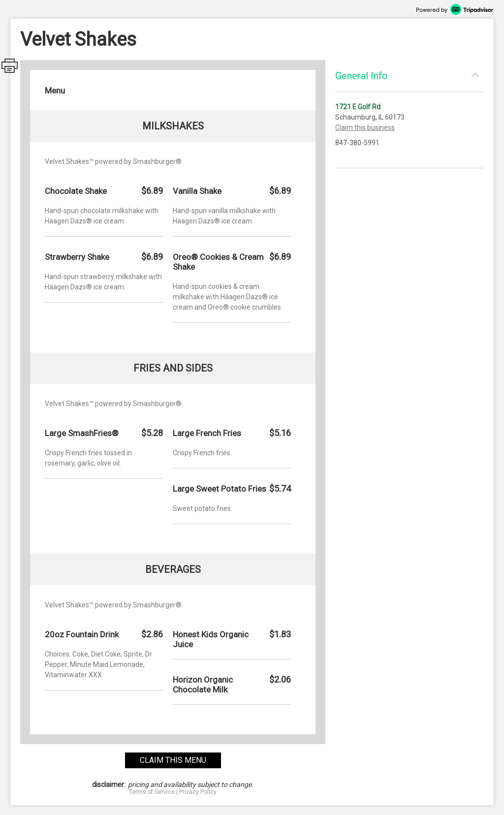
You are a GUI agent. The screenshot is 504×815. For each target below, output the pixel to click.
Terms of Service (152, 792)
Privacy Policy (198, 792)
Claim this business (365, 127)
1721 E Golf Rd (358, 107)
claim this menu (173, 760)
